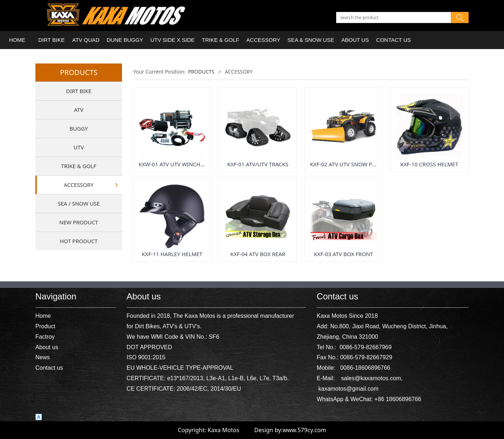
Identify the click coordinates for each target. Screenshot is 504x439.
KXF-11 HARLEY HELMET (172, 254)
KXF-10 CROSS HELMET (429, 164)
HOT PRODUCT (79, 241)
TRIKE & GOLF (220, 40)
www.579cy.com (305, 430)
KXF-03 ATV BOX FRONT (344, 254)
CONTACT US (394, 40)
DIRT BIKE (51, 40)
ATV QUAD (86, 40)
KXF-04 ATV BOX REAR (258, 254)
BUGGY (79, 128)
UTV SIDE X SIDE (172, 40)
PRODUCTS (201, 72)
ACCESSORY (263, 40)
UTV (79, 147)
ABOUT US (355, 40)
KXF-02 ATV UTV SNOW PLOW (347, 164)
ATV (79, 110)
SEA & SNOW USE (311, 40)
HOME (17, 40)
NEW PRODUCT (79, 222)
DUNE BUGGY (125, 40)
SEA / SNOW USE (79, 203)
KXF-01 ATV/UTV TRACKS (258, 164)
